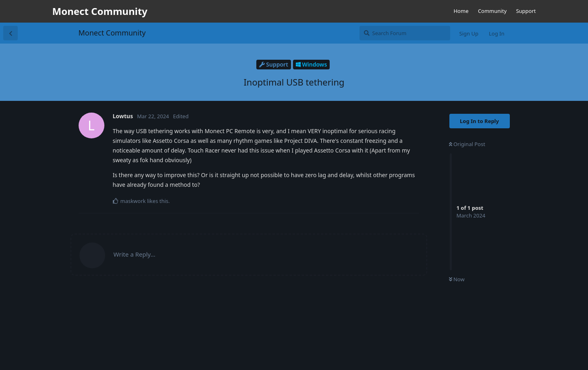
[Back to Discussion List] (10, 33)
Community (492, 11)
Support (526, 11)
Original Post (467, 144)
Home (461, 11)
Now (457, 279)
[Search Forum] (405, 33)
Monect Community (112, 33)
